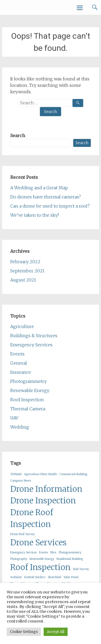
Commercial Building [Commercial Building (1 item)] (73, 474)
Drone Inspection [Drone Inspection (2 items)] (43, 501)
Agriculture (22, 326)
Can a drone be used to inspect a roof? (50, 206)
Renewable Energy (30, 390)
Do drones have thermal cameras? (46, 197)
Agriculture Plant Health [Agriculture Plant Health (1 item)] (41, 474)
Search (18, 136)
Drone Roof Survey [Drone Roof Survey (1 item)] (22, 534)
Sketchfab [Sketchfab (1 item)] (54, 577)
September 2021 (27, 271)
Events (17, 354)
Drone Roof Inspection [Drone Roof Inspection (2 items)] (32, 518)
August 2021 (23, 280)
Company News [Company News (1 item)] (21, 481)
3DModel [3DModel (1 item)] (16, 474)
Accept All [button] (56, 632)
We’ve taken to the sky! (34, 215)
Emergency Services (31, 345)
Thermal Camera (28, 409)
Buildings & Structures (34, 336)
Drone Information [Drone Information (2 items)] (46, 489)
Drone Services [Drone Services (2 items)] (38, 542)
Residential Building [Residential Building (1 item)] (70, 559)
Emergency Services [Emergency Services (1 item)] (23, 552)
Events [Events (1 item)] (43, 552)
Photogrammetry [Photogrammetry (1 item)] (70, 552)
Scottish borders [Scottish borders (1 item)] (35, 577)
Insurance (21, 372)
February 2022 (25, 262)
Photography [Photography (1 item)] (19, 559)
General (19, 363)
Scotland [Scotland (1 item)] (16, 577)
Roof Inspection (27, 400)
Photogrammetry (28, 381)
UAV (14, 418)
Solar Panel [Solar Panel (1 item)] (71, 577)
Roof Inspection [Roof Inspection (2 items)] (40, 567)
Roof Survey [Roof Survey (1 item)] (81, 569)
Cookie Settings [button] (24, 632)
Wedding (20, 427)
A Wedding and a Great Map (39, 188)
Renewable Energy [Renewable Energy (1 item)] (42, 559)
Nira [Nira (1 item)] (53, 552)
